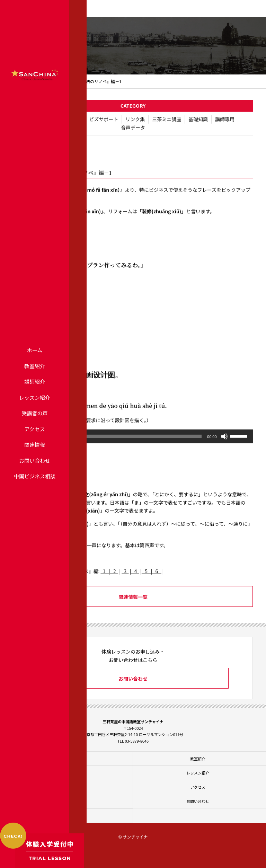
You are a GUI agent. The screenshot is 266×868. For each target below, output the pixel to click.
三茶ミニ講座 (167, 124)
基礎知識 (198, 124)
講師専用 (225, 124)
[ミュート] (224, 441)
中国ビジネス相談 (35, 476)
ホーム (35, 350)
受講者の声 (34, 413)
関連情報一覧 (133, 602)
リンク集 (135, 124)
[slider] (123, 441)
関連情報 (35, 445)
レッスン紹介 (35, 397)
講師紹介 (35, 382)
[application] (133, 441)
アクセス (34, 429)
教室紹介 (35, 366)
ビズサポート (104, 124)
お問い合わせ (35, 460)
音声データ (133, 132)
